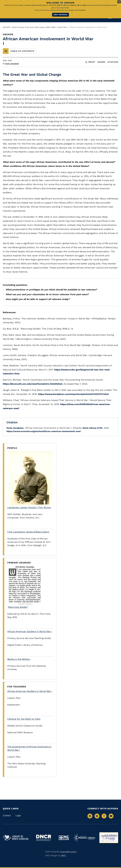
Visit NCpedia (60, 15)
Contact (7, 816)
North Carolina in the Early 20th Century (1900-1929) (34, 27)
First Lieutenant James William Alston (28, 532)
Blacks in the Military (19, 659)
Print (90, 62)
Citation (113, 62)
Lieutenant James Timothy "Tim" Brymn (30, 480)
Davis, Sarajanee (12, 64)
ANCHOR (6, 27)
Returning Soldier (18, 607)
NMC (63, 855)
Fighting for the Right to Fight (24, 719)
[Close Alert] (119, 2)
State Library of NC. (92, 428)
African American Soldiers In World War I (30, 691)
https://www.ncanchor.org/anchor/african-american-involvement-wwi (44, 431)
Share (101, 62)
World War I (63, 27)
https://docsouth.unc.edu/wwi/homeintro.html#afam (33, 384)
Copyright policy (68, 852)
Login (18, 816)
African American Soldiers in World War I (30, 631)
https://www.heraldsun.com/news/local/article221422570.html (73, 394)
